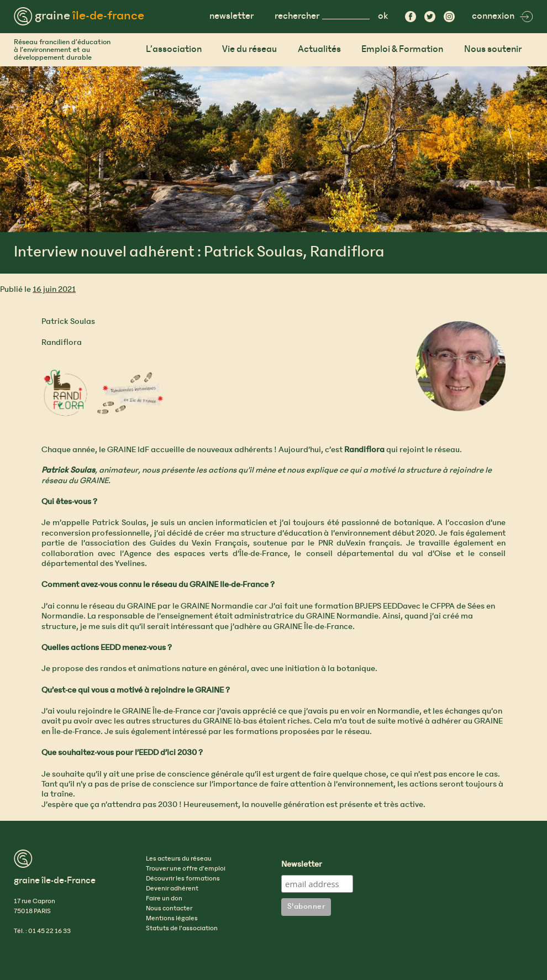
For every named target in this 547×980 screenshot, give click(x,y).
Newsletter (302, 865)
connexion (503, 16)
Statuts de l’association (182, 929)
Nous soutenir (493, 49)
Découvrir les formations (183, 879)
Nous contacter (169, 909)
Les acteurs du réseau (179, 859)
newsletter (232, 16)
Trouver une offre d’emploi (186, 869)
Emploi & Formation (402, 49)
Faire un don (164, 899)
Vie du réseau (249, 49)
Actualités (319, 49)
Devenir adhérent (172, 889)
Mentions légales (172, 919)
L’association (174, 49)
